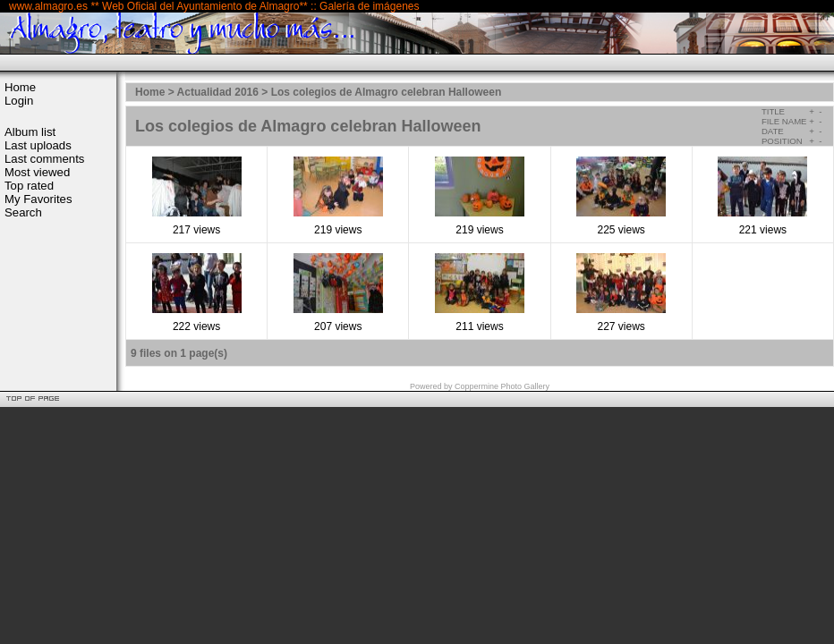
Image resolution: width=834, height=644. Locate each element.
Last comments (44, 159)
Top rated (29, 186)
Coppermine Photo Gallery (502, 386)
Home (20, 87)
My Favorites (38, 199)
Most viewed (37, 172)
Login (19, 101)
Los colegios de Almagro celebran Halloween (387, 92)
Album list (30, 132)
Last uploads (38, 145)
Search (23, 212)
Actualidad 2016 (218, 92)
